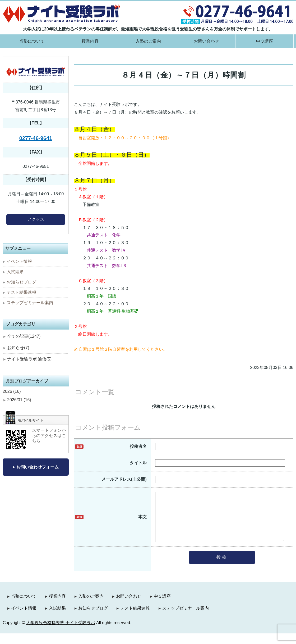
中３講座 (265, 41)
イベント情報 (19, 261)
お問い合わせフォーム (38, 467)
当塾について (32, 41)
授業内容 (90, 41)
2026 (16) (12, 391)
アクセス (36, 219)
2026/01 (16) (19, 400)
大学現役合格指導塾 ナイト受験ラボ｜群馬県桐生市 (62, 13)
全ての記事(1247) (24, 336)
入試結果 (15, 272)
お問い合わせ (206, 41)
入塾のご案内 (148, 41)
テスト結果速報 (21, 292)
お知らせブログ (21, 282)
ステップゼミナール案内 (30, 303)
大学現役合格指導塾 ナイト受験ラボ (61, 633)
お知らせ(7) (18, 348)
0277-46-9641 (36, 138)
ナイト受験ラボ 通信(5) (29, 359)
